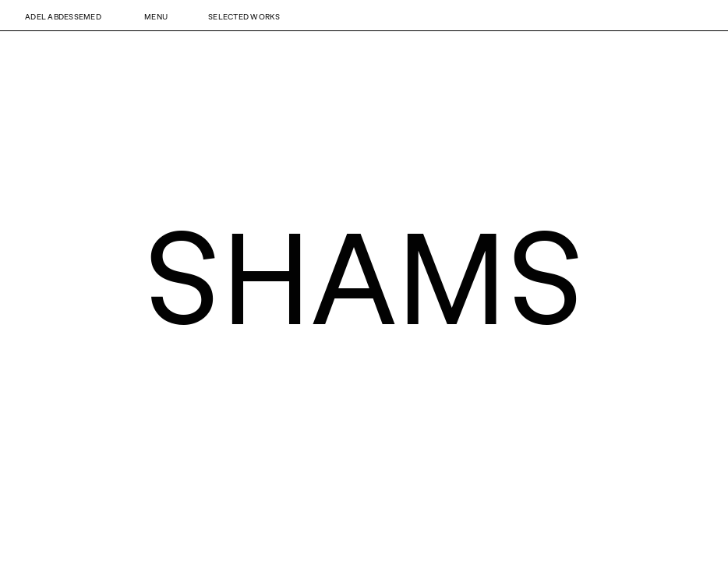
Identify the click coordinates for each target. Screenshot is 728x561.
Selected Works (244, 16)
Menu (156, 16)
